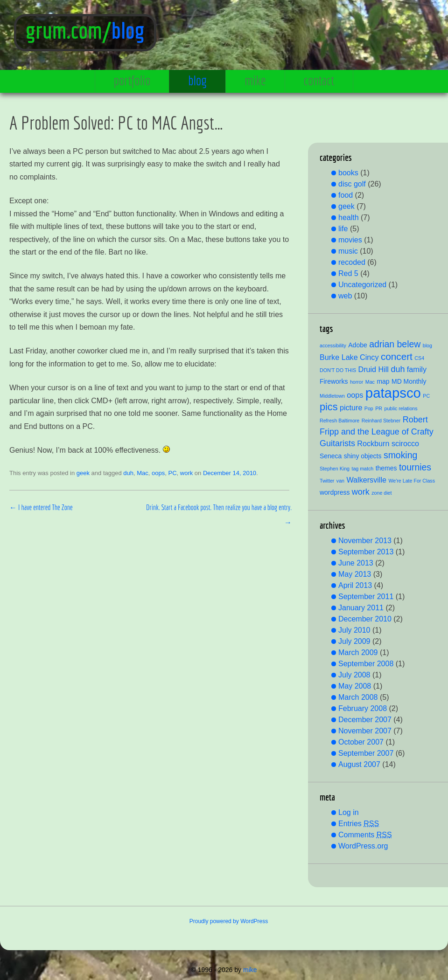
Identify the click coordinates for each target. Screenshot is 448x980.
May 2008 (355, 686)
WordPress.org (363, 846)
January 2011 (361, 608)
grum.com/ (69, 30)
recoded (352, 262)
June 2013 (356, 563)
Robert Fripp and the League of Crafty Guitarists (377, 431)
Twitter (327, 481)
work (186, 473)
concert (397, 356)
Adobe (357, 345)
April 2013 (355, 585)
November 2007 (365, 731)
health (349, 217)
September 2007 (366, 753)
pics (329, 407)
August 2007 (359, 764)
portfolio (132, 80)
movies (350, 240)
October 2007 (361, 742)
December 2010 (365, 619)
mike (255, 80)
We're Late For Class (412, 481)
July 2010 (354, 630)
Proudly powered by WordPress (229, 921)
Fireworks (334, 381)
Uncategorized (362, 285)
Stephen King (335, 469)
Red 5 (348, 273)
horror (357, 382)
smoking (400, 455)
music (348, 251)
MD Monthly (409, 381)
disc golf (352, 184)
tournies (415, 467)
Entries (359, 824)
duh (128, 473)
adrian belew (395, 344)
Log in (349, 812)
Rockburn (373, 443)
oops (158, 473)
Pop (369, 408)
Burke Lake (339, 357)
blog (128, 30)
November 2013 (365, 541)
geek (83, 473)
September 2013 (366, 552)
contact (319, 80)
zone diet (381, 493)
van (340, 481)
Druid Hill (373, 369)
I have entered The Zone (41, 507)
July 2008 (354, 675)
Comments (365, 835)
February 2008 (363, 708)
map (383, 381)
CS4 (419, 358)
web (345, 296)
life (343, 229)
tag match (362, 469)
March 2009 (358, 652)
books (348, 173)
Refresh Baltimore (339, 421)
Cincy (369, 357)
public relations (401, 408)
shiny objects (363, 456)
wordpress (335, 492)
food (346, 195)
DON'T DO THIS (338, 370)
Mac (143, 473)
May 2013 (355, 574)
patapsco (393, 393)
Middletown (332, 396)
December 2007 (365, 720)
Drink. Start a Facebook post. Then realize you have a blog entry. (219, 515)
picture (351, 407)
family (417, 369)
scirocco (405, 443)
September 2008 (366, 664)
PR (379, 408)
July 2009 (354, 641)
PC (172, 473)
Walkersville (366, 480)
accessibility (333, 345)
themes (386, 468)
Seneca (331, 456)
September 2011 (366, 597)
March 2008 (358, 697)
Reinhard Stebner (381, 421)
